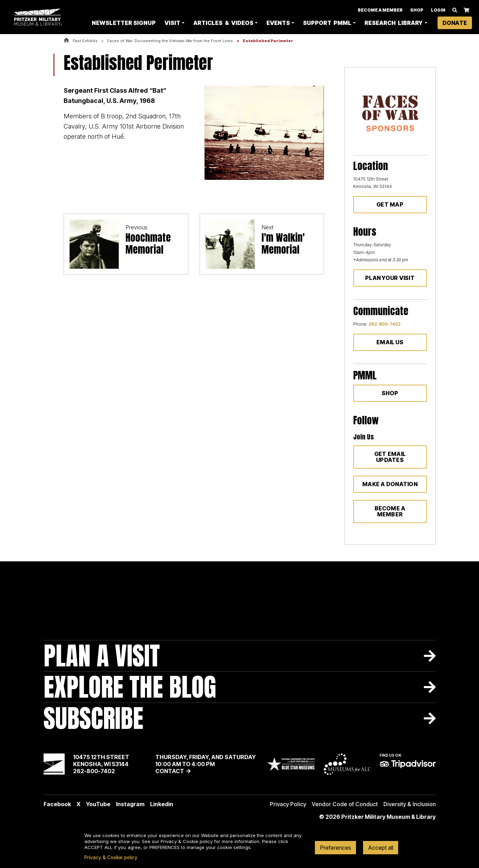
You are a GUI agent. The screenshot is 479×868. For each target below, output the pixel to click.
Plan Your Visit (390, 278)
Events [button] (278, 23)
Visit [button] (172, 23)
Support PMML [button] (327, 23)
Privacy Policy (288, 804)
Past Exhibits (85, 41)
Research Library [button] (394, 23)
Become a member (390, 511)
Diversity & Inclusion (410, 804)
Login (438, 10)
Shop (417, 10)
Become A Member (380, 10)
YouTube (98, 804)
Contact (170, 771)
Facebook (57, 804)
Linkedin (162, 804)
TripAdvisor (408, 764)
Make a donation (390, 484)
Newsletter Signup (124, 23)
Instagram (130, 804)
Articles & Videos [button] (223, 23)
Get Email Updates (390, 457)
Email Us (390, 342)
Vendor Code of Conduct (345, 804)
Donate (455, 23)
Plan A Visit (102, 656)
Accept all (381, 848)
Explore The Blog (130, 687)
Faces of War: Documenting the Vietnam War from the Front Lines (170, 41)
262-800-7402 (385, 324)
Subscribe (93, 718)
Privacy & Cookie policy (111, 857)
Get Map (390, 204)
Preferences (335, 848)
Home (66, 41)
